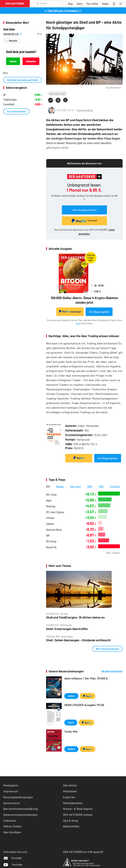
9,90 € (71, 722)
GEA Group (51, 541)
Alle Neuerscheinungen (112, 671)
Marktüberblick (73, 803)
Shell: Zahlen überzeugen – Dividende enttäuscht (78, 640)
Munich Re (51, 547)
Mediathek (70, 791)
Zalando (50, 524)
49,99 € (71, 696)
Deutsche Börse (54, 530)
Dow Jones (75, 486)
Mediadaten (11, 785)
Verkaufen (31, 61)
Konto (78, 323)
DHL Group (51, 494)
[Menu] (122, 4)
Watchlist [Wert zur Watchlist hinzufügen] (13, 41)
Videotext (10, 820)
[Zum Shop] (70, 4)
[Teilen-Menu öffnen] (51, 100)
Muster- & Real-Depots (78, 809)
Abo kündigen (12, 832)
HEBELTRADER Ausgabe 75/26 (84, 705)
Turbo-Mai (71, 731)
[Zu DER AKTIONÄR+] (92, 4)
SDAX (101, 486)
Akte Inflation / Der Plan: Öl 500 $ (86, 678)
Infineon (50, 518)
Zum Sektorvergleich (16, 111)
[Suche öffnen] (38, 4)
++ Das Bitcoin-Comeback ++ (63, 10)
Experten (69, 797)
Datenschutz (11, 803)
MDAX (90, 486)
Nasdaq (60, 486)
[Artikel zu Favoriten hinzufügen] (65, 100)
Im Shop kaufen (99, 312)
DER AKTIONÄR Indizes (78, 815)
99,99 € (71, 749)
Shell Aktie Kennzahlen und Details (23, 80)
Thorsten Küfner (85, 110)
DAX (48, 486)
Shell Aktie (9, 29)
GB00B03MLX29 (12, 34)
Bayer (49, 500)
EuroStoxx (115, 486)
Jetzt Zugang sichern (84, 210)
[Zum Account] (80, 4)
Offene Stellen (12, 826)
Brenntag (51, 506)
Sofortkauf (70, 312)
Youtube (13, 864)
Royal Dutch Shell (57, 93)
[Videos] (105, 4)
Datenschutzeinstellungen (20, 815)
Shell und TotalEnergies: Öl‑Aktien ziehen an (75, 617)
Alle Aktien (70, 785)
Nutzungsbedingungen (18, 797)
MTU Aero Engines (55, 512)
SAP (48, 535)
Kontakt (13, 858)
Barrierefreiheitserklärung (21, 809)
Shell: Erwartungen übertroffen (67, 629)
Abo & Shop (71, 820)
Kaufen (13, 61)
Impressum (11, 791)
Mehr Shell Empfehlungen (107, 649)
